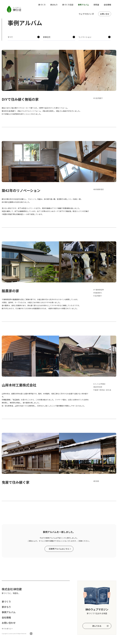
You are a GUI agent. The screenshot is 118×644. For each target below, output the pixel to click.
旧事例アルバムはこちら (59, 549)
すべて (10, 37)
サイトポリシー (7, 629)
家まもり (54, 5)
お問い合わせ (9, 623)
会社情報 (107, 5)
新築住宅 (47, 37)
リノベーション (85, 37)
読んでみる (97, 626)
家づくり (42, 5)
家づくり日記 (68, 5)
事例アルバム (83, 5)
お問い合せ (105, 14)
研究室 (96, 5)
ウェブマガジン (85, 14)
